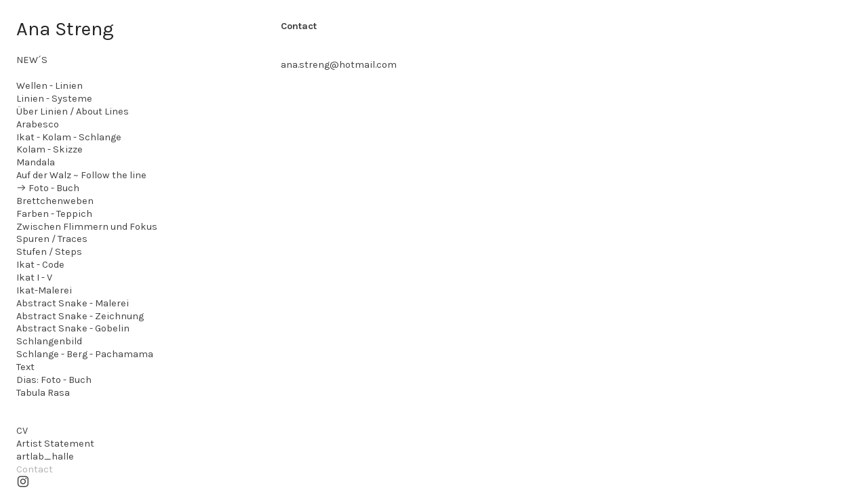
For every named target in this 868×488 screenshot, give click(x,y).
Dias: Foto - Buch (54, 380)
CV (22, 431)
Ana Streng (65, 28)
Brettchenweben (55, 201)
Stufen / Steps (49, 252)
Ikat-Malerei (44, 290)
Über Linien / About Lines (73, 111)
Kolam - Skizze (50, 149)
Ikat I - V (34, 278)
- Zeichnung (116, 316)
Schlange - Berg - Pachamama (85, 354)
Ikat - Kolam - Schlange (69, 137)
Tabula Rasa (43, 393)
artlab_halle (45, 456)
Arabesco (38, 124)
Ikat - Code (40, 265)
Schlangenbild (49, 341)
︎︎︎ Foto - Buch (48, 188)
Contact (35, 469)
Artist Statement (55, 444)
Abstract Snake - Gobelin (73, 328)
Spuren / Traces (52, 239)
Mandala (36, 162)
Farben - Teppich (54, 214)
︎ (23, 482)
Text (25, 367)
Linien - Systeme (54, 99)
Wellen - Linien (50, 86)
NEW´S (32, 60)
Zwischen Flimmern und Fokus (87, 227)
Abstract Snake (52, 303)
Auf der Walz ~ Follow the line (81, 175)
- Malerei (108, 303)
